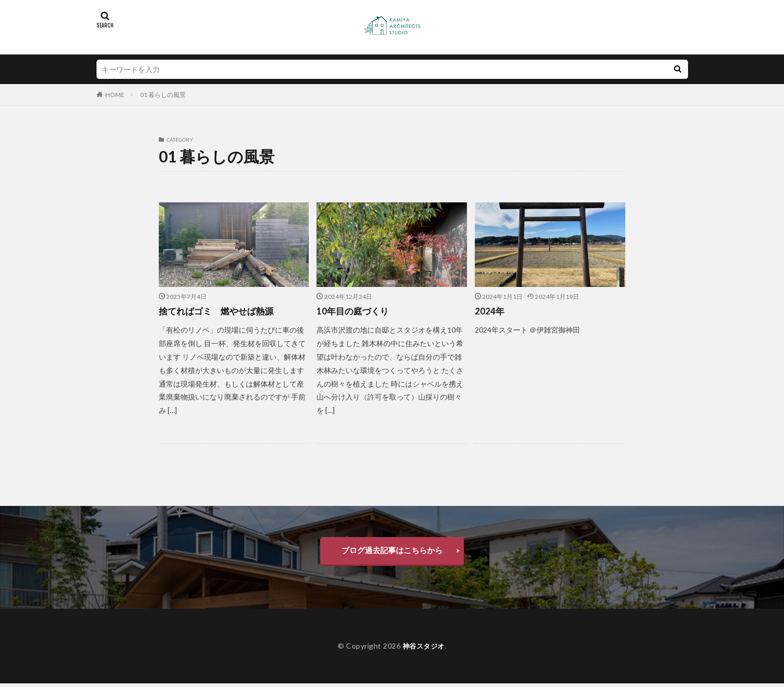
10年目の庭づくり (354, 311)
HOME (115, 95)
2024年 (490, 311)
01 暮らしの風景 (163, 95)
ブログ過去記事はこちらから (392, 552)
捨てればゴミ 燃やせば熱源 (219, 311)
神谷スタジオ (424, 649)
